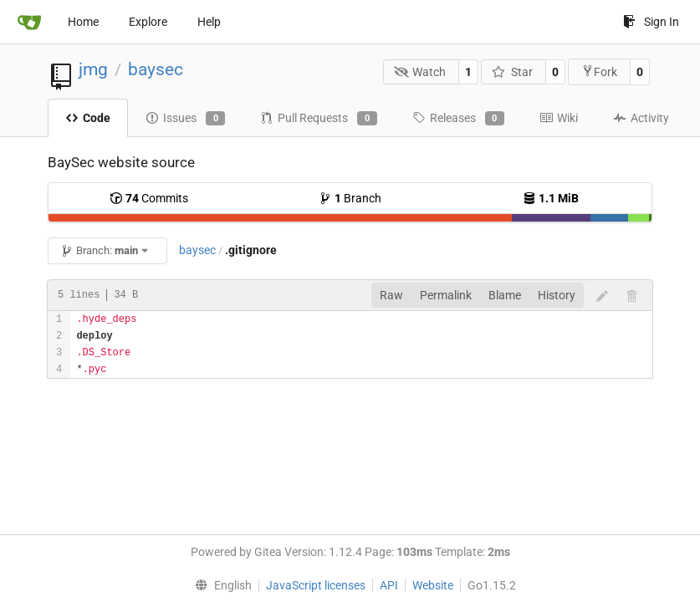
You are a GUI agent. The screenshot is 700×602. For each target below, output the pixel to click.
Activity (641, 118)
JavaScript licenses (316, 585)
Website (433, 585)
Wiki (559, 118)
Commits (149, 198)
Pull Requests (318, 119)
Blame (505, 295)
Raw (391, 295)
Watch (420, 72)
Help (209, 22)
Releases (458, 119)
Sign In (651, 22)
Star (512, 72)
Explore (148, 22)
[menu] (220, 585)
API (389, 585)
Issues (185, 119)
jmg (93, 69)
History (557, 295)
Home (83, 22)
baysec (156, 69)
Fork (599, 71)
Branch (350, 198)
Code (88, 118)
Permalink (446, 295)
